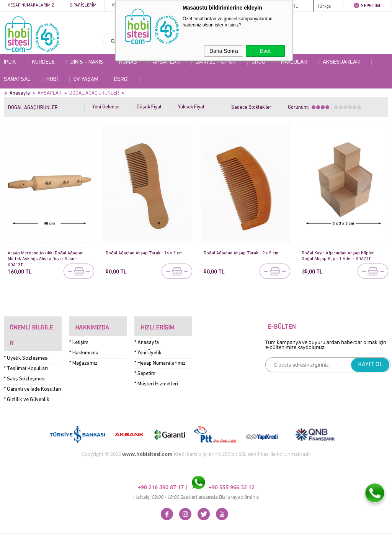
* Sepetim (145, 368)
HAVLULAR (294, 62)
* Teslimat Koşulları (26, 351)
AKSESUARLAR (341, 62)
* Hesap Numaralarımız (160, 357)
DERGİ (121, 79)
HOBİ (52, 79)
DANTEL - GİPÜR (216, 62)
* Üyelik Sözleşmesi (26, 340)
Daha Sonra (224, 51)
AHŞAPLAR (166, 62)
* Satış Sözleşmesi (25, 361)
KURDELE (43, 62)
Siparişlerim (83, 6)
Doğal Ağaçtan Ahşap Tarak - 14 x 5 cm (144, 256)
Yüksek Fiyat (191, 107)
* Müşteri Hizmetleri (156, 378)
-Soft (156, 524)
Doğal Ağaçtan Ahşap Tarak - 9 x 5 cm (244, 253)
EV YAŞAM (86, 79)
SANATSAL (17, 79)
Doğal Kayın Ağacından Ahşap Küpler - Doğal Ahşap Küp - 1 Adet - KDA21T (343, 256)
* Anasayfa (147, 337)
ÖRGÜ (258, 62)
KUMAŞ (128, 62)
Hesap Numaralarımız (31, 6)
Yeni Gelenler (106, 107)
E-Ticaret (173, 524)
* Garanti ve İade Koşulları (33, 371)
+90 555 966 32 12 (223, 469)
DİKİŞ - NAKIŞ (87, 62)
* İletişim (79, 337)
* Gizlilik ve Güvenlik (27, 382)
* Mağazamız (83, 357)
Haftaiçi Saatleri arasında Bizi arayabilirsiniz (196, 479)
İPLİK (10, 62)
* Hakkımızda (84, 347)
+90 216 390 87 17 (162, 469)
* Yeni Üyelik (148, 347)
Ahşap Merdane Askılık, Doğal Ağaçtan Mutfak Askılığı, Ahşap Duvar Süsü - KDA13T (49, 256)
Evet (265, 51)
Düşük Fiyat (149, 107)
